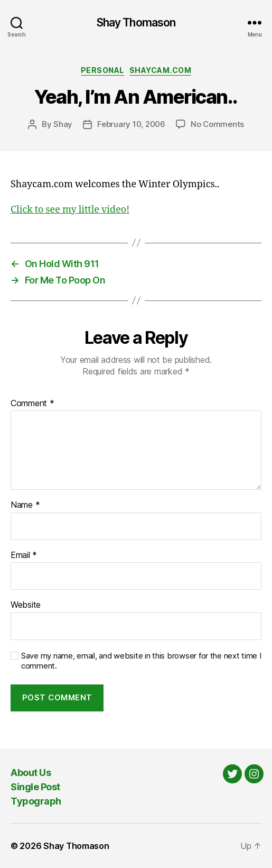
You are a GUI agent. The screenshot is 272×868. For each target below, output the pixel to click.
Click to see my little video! (70, 210)
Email (24, 555)
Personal (102, 70)
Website (26, 605)
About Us (31, 773)
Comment (32, 404)
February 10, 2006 (131, 124)
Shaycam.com (161, 70)
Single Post (35, 787)
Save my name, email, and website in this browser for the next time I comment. (141, 661)
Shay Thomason (136, 22)
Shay (63, 124)
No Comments (217, 124)
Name (25, 505)
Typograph (36, 801)
